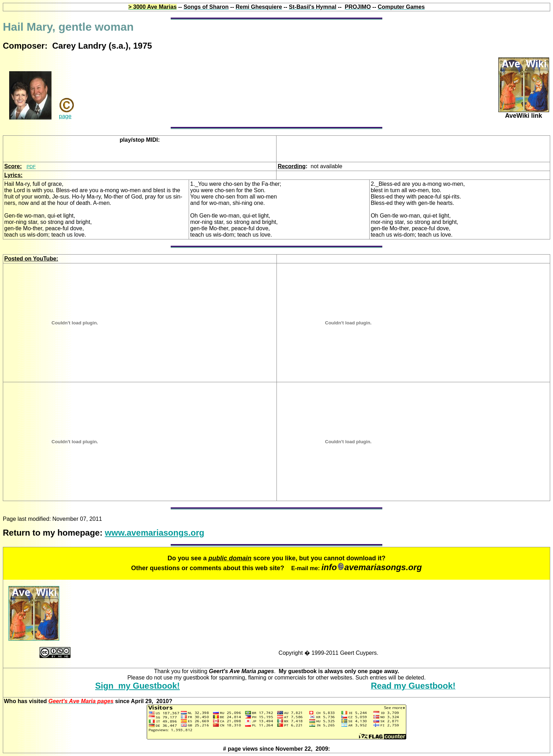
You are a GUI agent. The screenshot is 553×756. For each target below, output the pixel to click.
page (65, 116)
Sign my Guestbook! (138, 686)
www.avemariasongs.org (154, 533)
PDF (31, 167)
